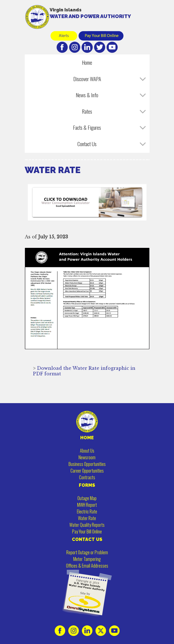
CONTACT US (87, 539)
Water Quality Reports (87, 525)
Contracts (87, 477)
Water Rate (87, 518)
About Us (87, 451)
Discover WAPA (87, 79)
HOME (87, 438)
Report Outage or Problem (87, 552)
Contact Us (87, 144)
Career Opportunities (87, 471)
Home (87, 62)
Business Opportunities (87, 464)
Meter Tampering (87, 559)
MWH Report (87, 505)
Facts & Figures (87, 127)
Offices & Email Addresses (87, 566)
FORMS (87, 485)
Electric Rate (87, 511)
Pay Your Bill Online (87, 531)
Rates (87, 111)
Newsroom (87, 457)
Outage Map (87, 498)
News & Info (87, 95)
